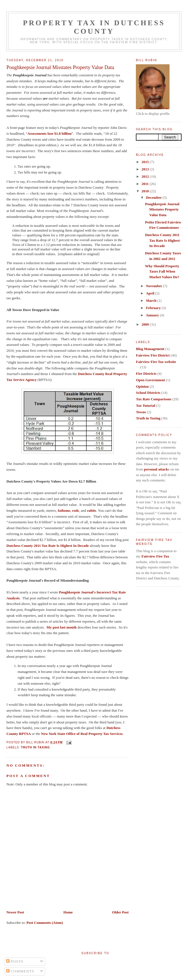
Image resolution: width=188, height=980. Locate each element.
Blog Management (150, 349)
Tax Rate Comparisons (154, 399)
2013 (146, 169)
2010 (146, 191)
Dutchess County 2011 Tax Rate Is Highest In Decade (163, 240)
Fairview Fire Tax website (156, 362)
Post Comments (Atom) (45, 923)
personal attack (156, 469)
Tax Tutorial (146, 406)
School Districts (148, 393)
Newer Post (15, 912)
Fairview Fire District (153, 355)
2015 (146, 162)
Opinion (142, 386)
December (154, 197)
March (152, 301)
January (153, 315)
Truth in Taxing (35, 747)
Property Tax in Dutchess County (94, 27)
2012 (146, 176)
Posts (15, 961)
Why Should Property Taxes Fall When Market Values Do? (162, 271)
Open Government (150, 380)
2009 (146, 324)
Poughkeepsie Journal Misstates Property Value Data (60, 67)
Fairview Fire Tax (155, 556)
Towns (141, 412)
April (151, 293)
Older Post (120, 912)
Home (68, 912)
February (154, 308)
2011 (146, 184)
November (155, 286)
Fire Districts (146, 374)
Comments (20, 971)
